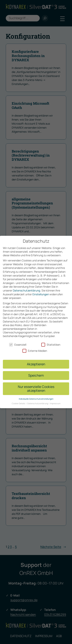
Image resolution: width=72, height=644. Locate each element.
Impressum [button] (55, 402)
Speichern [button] (36, 374)
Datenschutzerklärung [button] (38, 402)
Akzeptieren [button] (36, 363)
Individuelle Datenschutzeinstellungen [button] (36, 398)
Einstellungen (41, 293)
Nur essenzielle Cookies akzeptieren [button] (36, 388)
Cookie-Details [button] (19, 402)
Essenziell (18, 344)
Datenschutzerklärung (26, 289)
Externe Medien (35, 350)
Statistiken (51, 344)
